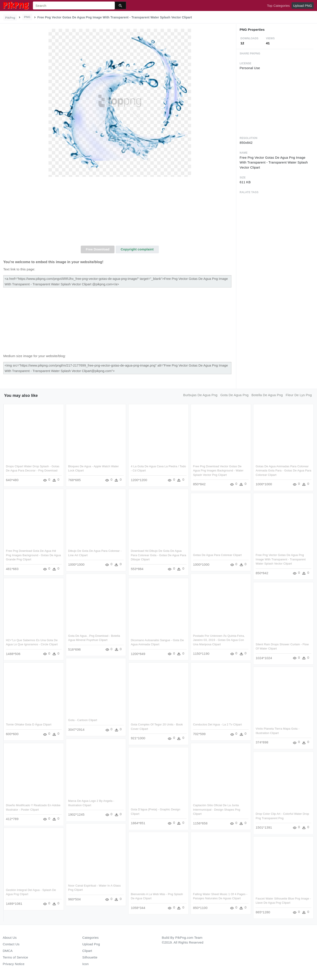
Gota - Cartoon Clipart (83, 720)
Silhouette (90, 957)
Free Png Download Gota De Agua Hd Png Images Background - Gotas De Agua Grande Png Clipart (33, 555)
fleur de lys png (299, 395)
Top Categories (278, 6)
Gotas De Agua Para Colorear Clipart (218, 555)
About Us (10, 938)
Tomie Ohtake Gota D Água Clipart (29, 725)
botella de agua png (267, 395)
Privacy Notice (14, 964)
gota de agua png (234, 395)
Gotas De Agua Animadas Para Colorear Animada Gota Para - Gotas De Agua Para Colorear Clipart (283, 471)
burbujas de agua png (200, 395)
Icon (85, 964)
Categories (90, 938)
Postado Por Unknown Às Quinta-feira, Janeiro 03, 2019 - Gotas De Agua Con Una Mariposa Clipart (219, 640)
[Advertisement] (120, 213)
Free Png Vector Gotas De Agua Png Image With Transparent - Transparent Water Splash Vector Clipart (281, 559)
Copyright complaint (137, 249)
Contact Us (11, 944)
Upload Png (91, 944)
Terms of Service (15, 957)
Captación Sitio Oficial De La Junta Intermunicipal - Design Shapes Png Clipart (217, 809)
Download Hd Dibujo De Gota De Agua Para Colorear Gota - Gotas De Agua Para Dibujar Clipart (158, 555)
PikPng (10, 18)
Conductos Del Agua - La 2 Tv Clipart (218, 725)
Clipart (87, 951)
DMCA (8, 951)
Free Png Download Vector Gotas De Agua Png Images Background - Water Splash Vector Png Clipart (218, 471)
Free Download (98, 249)
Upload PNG (303, 6)
